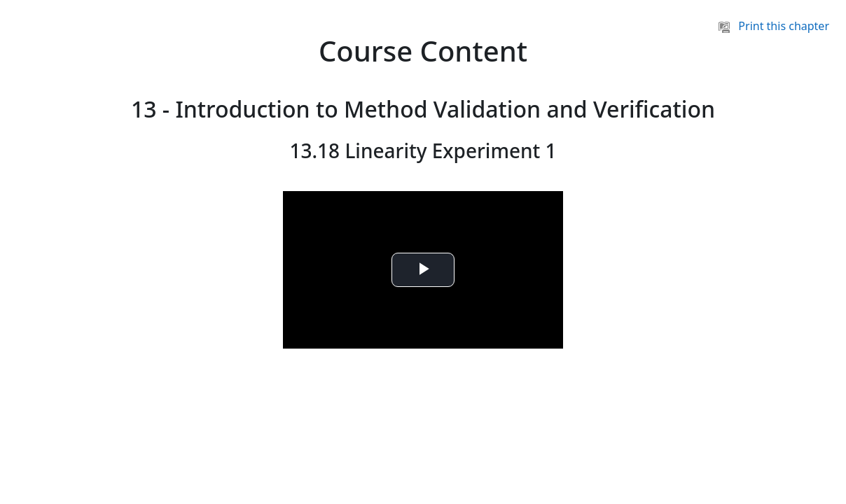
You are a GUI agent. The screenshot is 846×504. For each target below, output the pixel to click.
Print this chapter (774, 26)
